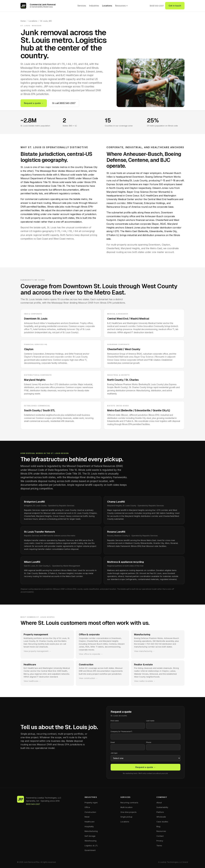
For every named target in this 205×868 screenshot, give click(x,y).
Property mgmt (91, 803)
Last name (150, 721)
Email (113, 742)
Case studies (162, 822)
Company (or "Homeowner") (121, 732)
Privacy (160, 841)
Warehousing (90, 841)
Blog (158, 826)
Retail (87, 817)
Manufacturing (91, 831)
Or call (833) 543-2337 (64, 103)
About (159, 803)
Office (87, 807)
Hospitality (89, 826)
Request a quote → (34, 103)
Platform (160, 812)
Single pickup (126, 817)
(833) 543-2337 (157, 6)
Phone (149, 742)
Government (90, 850)
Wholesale (161, 817)
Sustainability (162, 807)
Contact (160, 836)
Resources (121, 6)
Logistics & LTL (91, 846)
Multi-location (126, 807)
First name (115, 721)
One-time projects (128, 812)
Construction (90, 812)
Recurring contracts (129, 803)
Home (23, 21)
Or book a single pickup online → (41, 757)
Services (82, 6)
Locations (107, 6)
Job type (114, 753)
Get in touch (175, 6)
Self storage (90, 836)
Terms (159, 846)
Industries (94, 6)
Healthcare (89, 822)
